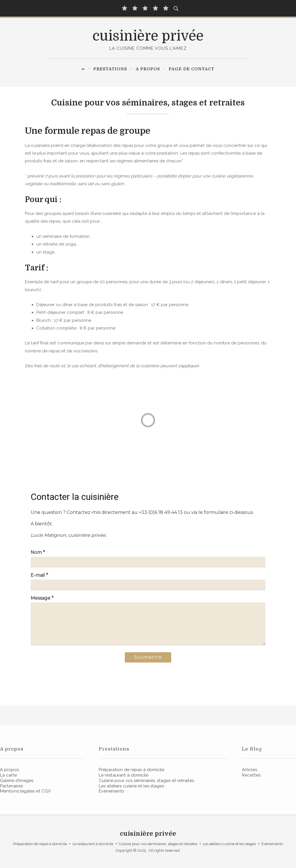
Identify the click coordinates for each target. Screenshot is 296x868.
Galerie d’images (17, 781)
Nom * (38, 552)
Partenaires (11, 786)
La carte (8, 775)
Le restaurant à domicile (124, 775)
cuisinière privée (148, 36)
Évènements (111, 791)
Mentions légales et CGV (25, 791)
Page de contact (192, 69)
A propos (148, 69)
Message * (42, 598)
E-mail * (39, 575)
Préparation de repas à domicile (132, 770)
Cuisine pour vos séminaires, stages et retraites (146, 781)
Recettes (251, 775)
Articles (249, 770)
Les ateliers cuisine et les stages (131, 786)
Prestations (110, 69)
